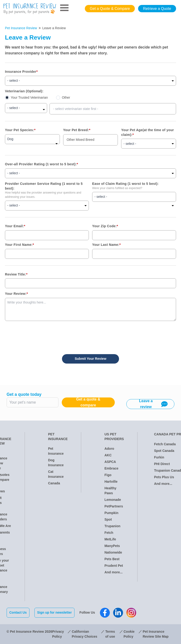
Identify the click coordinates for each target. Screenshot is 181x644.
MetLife (110, 539)
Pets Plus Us (164, 477)
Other (66, 97)
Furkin (159, 457)
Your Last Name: (106, 245)
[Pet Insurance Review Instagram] (131, 613)
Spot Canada (164, 451)
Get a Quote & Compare (110, 9)
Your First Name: (19, 245)
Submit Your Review (90, 359)
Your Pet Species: (20, 130)
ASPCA (110, 462)
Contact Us (18, 612)
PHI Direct (162, 464)
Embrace (111, 468)
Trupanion (112, 526)
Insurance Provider (21, 72)
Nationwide (113, 552)
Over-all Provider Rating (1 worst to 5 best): (41, 164)
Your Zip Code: (105, 226)
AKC (108, 455)
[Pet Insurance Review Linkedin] (118, 613)
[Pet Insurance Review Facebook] (105, 613)
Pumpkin (111, 513)
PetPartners (114, 506)
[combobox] (113, 109)
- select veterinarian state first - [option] (76, 109)
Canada (54, 483)
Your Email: (15, 226)
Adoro (109, 449)
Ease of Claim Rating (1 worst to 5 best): (125, 184)
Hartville (111, 482)
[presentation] (41, 335)
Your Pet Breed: (77, 130)
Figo (108, 475)
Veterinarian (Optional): (24, 91)
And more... (113, 572)
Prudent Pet (114, 566)
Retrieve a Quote (157, 9)
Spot (108, 519)
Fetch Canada (165, 444)
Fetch (109, 533)
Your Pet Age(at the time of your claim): (148, 132)
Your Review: (16, 294)
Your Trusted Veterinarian (29, 97)
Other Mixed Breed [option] (81, 140)
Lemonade (113, 500)
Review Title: (16, 274)
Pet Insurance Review (21, 28)
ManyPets (112, 546)
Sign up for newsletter (54, 612)
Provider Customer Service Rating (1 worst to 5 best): (44, 186)
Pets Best (112, 559)
